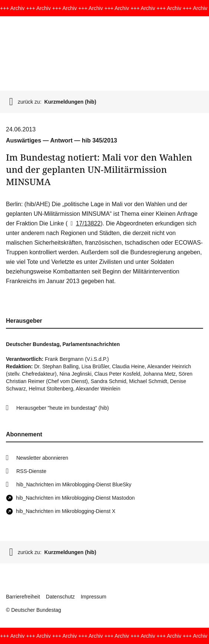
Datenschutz (60, 597)
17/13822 (84, 223)
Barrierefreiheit (23, 597)
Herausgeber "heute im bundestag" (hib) (63, 408)
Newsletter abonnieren (42, 458)
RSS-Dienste (31, 471)
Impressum (94, 597)
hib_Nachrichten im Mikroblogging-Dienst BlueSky (74, 484)
